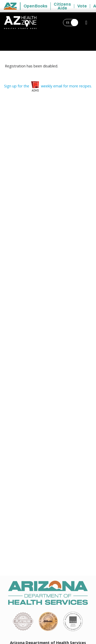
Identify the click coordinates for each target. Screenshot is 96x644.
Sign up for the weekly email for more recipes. (48, 86)
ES (72, 23)
